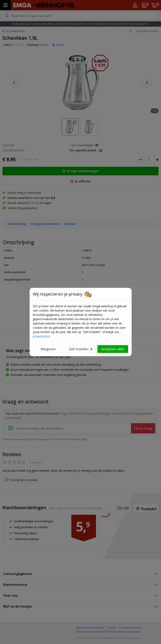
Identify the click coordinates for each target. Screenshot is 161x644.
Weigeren (48, 349)
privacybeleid (41, 336)
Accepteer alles (113, 349)
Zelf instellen (80, 349)
